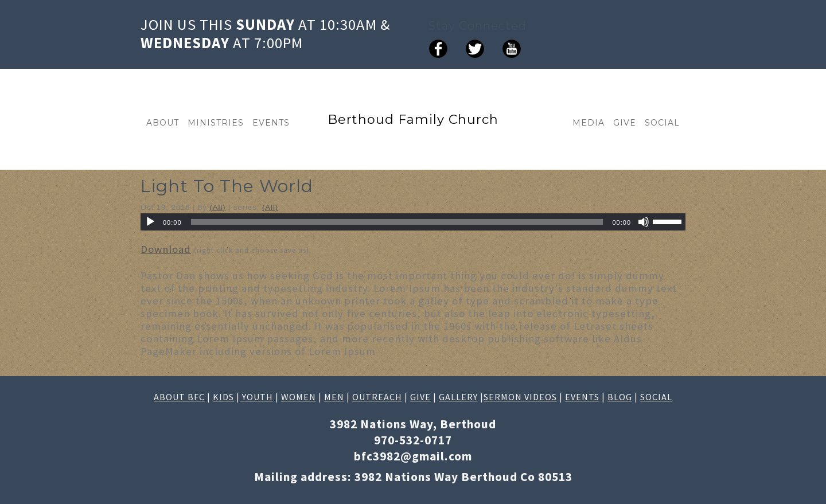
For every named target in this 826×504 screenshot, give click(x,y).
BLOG (620, 397)
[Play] (150, 222)
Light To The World (227, 186)
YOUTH (256, 397)
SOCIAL (662, 123)
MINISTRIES (216, 123)
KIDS (223, 397)
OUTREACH (377, 397)
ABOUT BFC (179, 397)
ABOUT (163, 123)
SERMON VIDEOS (520, 397)
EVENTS (271, 123)
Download (166, 249)
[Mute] (644, 222)
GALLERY (458, 397)
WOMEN (299, 397)
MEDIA (589, 123)
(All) (217, 207)
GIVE (625, 123)
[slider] (397, 222)
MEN (334, 397)
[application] (413, 222)
